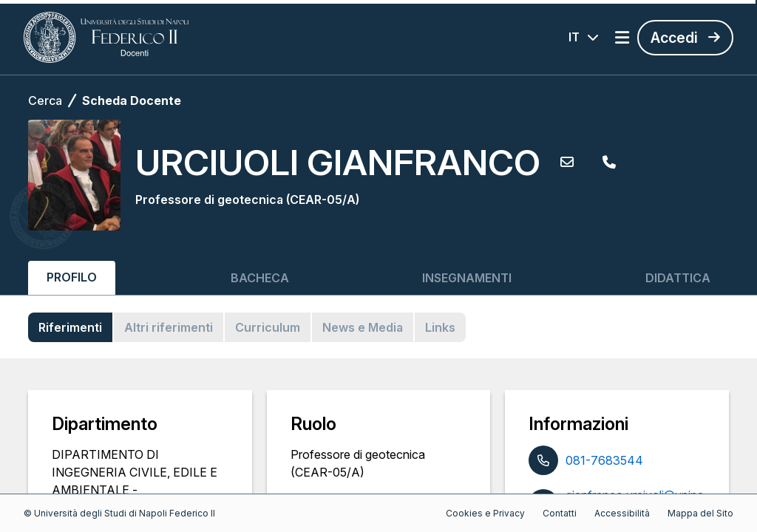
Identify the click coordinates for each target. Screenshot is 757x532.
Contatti (560, 513)
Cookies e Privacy (485, 513)
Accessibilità (622, 513)
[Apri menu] (622, 38)
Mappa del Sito (700, 513)
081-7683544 (604, 460)
